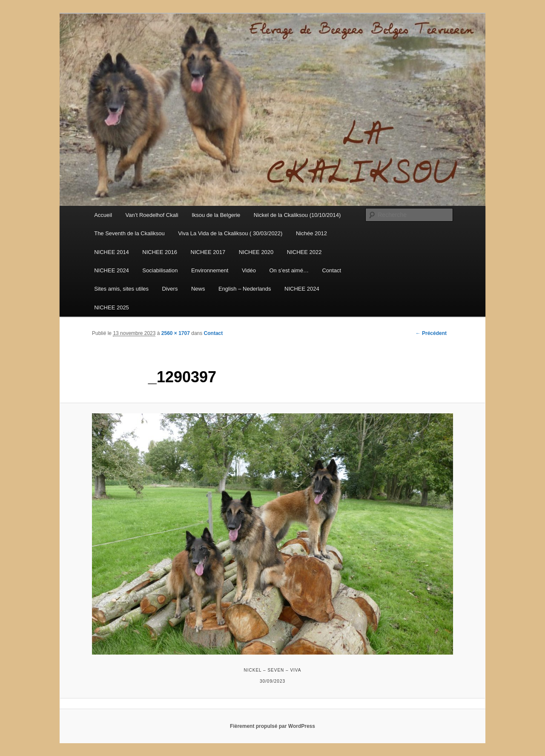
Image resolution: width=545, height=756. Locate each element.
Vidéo (249, 270)
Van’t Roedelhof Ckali (152, 215)
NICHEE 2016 (160, 252)
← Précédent (431, 333)
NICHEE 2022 (304, 252)
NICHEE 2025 (112, 307)
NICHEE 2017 (208, 252)
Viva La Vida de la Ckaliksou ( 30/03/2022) (230, 233)
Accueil (103, 215)
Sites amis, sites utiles (121, 289)
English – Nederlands (245, 289)
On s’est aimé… (289, 270)
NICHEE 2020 (256, 252)
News (198, 289)
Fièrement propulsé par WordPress (272, 726)
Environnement (210, 270)
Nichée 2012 (311, 233)
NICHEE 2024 (112, 270)
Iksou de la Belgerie (216, 215)
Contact (331, 270)
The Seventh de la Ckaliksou (129, 233)
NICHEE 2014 (112, 252)
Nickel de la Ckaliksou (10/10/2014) (297, 215)
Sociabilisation (160, 270)
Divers (170, 289)
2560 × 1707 (176, 333)
